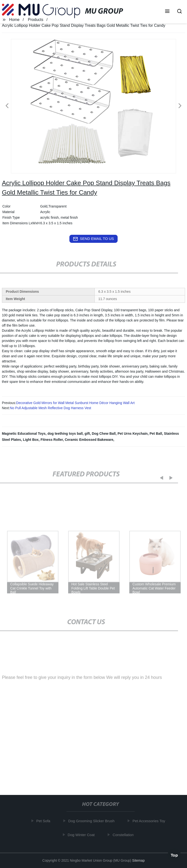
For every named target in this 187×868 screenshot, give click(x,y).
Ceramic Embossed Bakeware (89, 440)
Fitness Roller (52, 440)
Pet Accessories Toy (150, 821)
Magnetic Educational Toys (24, 434)
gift (87, 434)
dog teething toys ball (65, 434)
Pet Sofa (44, 821)
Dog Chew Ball (104, 434)
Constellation (124, 835)
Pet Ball (156, 434)
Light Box (31, 440)
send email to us (93, 239)
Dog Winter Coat (82, 835)
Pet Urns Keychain (133, 434)
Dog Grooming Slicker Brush (92, 821)
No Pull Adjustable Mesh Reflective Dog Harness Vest (50, 408)
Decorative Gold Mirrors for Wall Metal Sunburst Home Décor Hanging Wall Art (75, 403)
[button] (167, 12)
